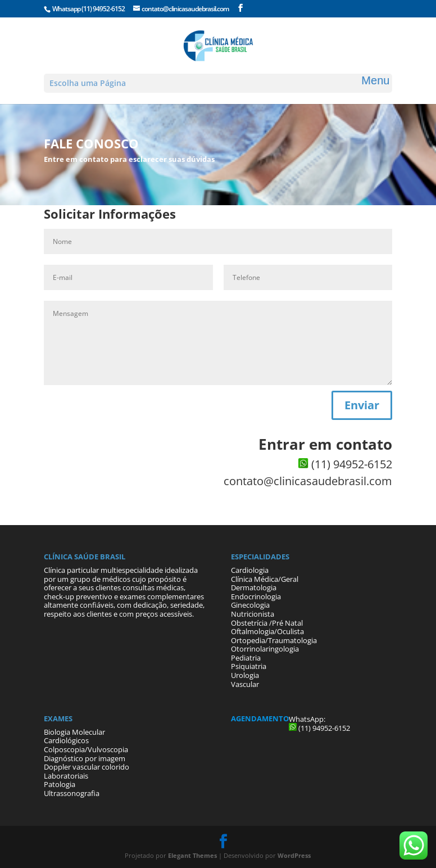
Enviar (362, 405)
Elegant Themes (192, 855)
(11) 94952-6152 (103, 9)
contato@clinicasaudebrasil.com (308, 481)
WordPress (294, 855)
